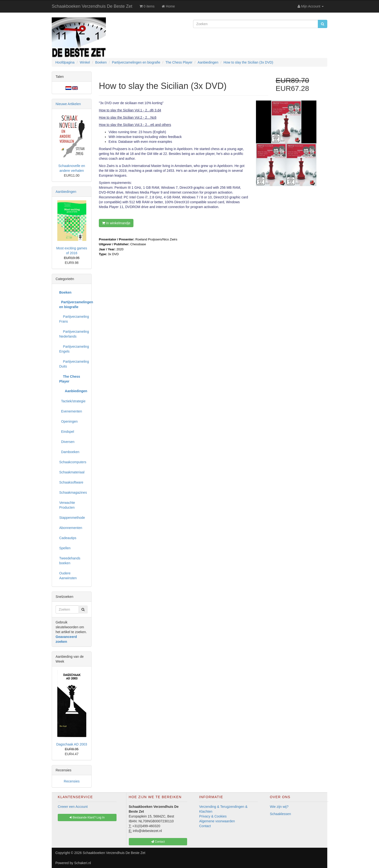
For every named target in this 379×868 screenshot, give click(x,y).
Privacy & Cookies (213, 816)
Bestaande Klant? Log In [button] (87, 817)
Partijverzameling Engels (73, 349)
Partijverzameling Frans (73, 319)
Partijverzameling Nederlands (73, 334)
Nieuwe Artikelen (68, 104)
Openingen (68, 421)
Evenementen (71, 411)
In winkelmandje (116, 223)
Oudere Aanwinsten (68, 576)
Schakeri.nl (83, 863)
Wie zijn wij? (279, 807)
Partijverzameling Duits (73, 364)
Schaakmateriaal (72, 472)
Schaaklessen (281, 814)
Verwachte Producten (67, 505)
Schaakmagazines (73, 492)
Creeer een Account (73, 807)
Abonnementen (71, 528)
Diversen (67, 442)
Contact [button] (158, 842)
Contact (205, 826)
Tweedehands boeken (70, 561)
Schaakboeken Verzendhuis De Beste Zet (92, 6)
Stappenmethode (72, 518)
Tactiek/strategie (72, 401)
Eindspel (67, 432)
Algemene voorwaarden (217, 821)
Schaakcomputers (73, 462)
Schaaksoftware (71, 482)
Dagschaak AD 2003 (72, 744)
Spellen (65, 548)
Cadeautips (68, 538)
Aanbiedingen (66, 192)
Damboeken (69, 452)
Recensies (72, 781)
